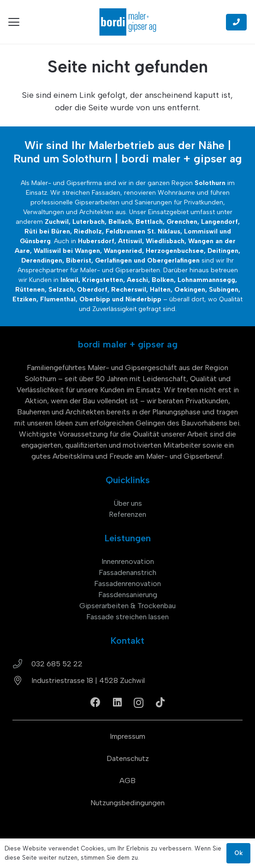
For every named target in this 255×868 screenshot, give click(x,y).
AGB (127, 781)
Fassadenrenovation (127, 584)
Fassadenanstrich (127, 572)
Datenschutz (128, 758)
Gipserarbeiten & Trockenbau (127, 606)
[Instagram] (139, 703)
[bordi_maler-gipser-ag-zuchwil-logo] (128, 22)
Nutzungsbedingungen (127, 803)
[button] (14, 22)
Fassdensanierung (128, 595)
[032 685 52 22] (22, 664)
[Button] (236, 22)
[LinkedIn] (117, 702)
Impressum (127, 736)
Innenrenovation (128, 561)
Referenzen (127, 514)
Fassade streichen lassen (127, 617)
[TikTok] (160, 702)
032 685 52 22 (57, 664)
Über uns (128, 503)
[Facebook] (95, 702)
